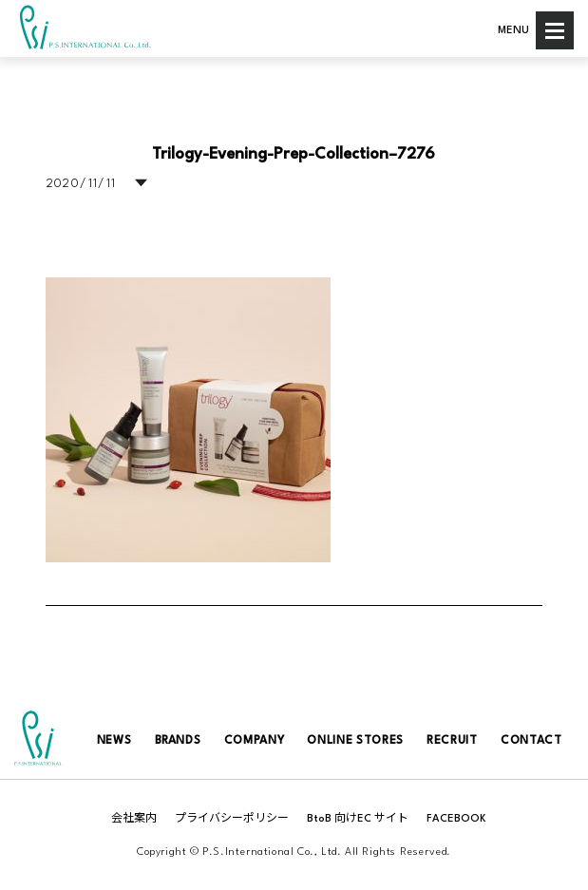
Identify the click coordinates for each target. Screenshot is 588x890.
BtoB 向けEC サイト (358, 819)
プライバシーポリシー (232, 819)
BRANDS (178, 741)
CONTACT (531, 741)
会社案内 (134, 819)
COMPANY (255, 741)
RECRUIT (452, 741)
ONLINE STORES (355, 741)
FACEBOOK (456, 819)
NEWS (114, 741)
